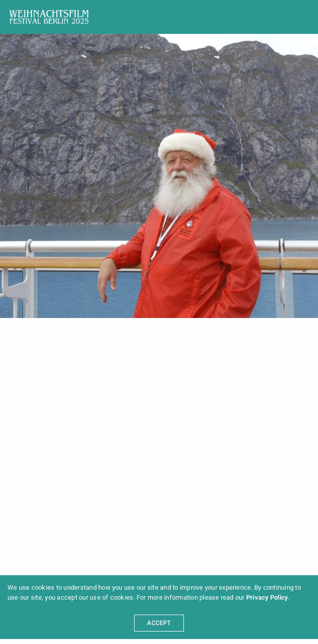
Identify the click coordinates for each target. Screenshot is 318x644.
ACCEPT (159, 623)
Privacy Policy (267, 597)
